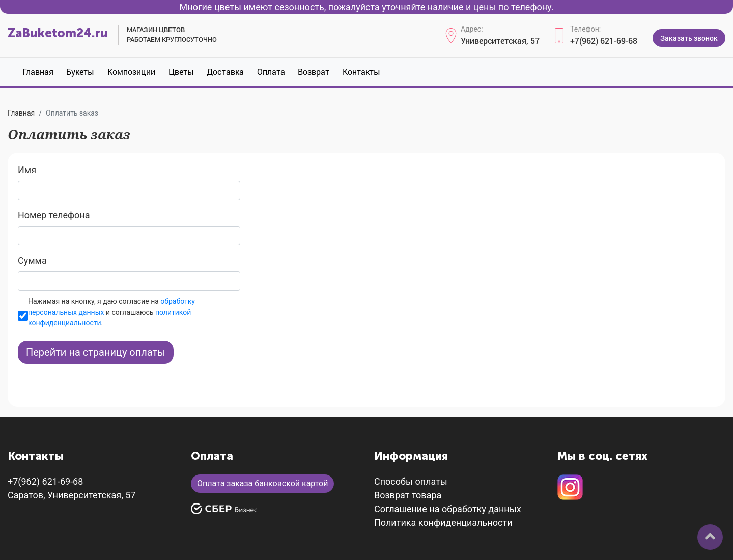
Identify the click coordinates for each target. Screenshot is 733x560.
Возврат (314, 72)
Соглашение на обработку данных (448, 509)
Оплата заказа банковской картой (262, 483)
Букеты (80, 72)
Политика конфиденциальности (443, 523)
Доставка (225, 72)
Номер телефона (54, 215)
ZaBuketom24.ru (58, 33)
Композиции (131, 72)
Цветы (181, 72)
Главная (38, 72)
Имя (27, 170)
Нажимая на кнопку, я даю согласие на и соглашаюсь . (111, 312)
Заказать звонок (689, 38)
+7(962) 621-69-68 (604, 40)
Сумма (32, 260)
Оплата (271, 72)
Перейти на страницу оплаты (96, 352)
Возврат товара (408, 495)
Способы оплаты (411, 481)
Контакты (361, 72)
